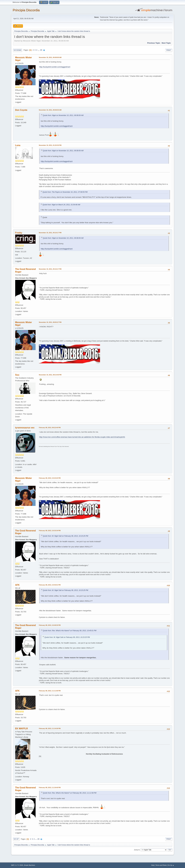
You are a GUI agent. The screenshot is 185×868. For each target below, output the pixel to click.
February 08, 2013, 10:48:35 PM (50, 625)
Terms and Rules (161, 865)
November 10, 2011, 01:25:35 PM (50, 145)
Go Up (16, 839)
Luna (18, 145)
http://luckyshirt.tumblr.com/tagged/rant (55, 67)
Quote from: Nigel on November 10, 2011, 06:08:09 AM (63, 115)
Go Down (18, 50)
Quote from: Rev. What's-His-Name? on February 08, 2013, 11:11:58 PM (70, 793)
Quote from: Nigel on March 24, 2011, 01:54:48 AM (61, 205)
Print (169, 50)
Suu (17, 375)
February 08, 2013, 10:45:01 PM (50, 585)
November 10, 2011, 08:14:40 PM (50, 375)
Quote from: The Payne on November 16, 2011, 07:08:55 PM (65, 192)
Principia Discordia (26, 10)
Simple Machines (29, 865)
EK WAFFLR (22, 729)
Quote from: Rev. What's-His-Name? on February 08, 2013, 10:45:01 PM (70, 631)
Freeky (19, 233)
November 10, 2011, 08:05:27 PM (50, 322)
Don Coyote (21, 110)
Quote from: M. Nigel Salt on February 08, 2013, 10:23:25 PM (66, 536)
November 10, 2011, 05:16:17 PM (50, 269)
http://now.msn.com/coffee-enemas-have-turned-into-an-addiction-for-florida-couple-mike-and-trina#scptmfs (82, 437)
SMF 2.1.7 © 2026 (17, 865)
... (39, 50)
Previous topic (154, 43)
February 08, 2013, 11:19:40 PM (50, 788)
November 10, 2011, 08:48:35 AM (50, 110)
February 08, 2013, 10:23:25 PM (50, 478)
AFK (17, 585)
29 (41, 50)
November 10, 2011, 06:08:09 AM (50, 57)
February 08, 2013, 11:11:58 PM (50, 691)
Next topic (166, 43)
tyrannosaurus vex (25, 428)
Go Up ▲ (171, 865)
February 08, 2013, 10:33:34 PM (50, 531)
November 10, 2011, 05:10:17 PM (50, 233)
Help (153, 865)
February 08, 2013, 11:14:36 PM (50, 728)
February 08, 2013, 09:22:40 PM (50, 428)
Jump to (137, 850)
